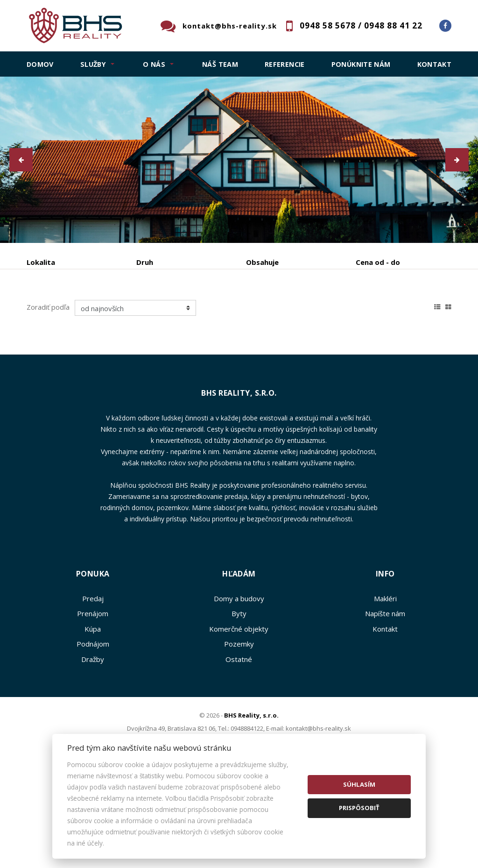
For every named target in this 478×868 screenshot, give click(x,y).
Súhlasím (359, 784)
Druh (145, 262)
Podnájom (61, 333)
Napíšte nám (385, 703)
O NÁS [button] (154, 64)
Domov (40, 64)
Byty (239, 703)
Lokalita (41, 262)
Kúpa (166, 311)
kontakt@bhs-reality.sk (230, 26)
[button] (21, 160)
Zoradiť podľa (48, 397)
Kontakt (435, 64)
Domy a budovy (239, 688)
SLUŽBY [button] (93, 64)
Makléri (385, 688)
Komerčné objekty (239, 719)
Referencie (285, 64)
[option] (239, 160)
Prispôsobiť (359, 808)
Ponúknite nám (361, 64)
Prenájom (112, 311)
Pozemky (239, 733)
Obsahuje (262, 262)
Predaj (56, 311)
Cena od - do (378, 262)
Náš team (220, 64)
